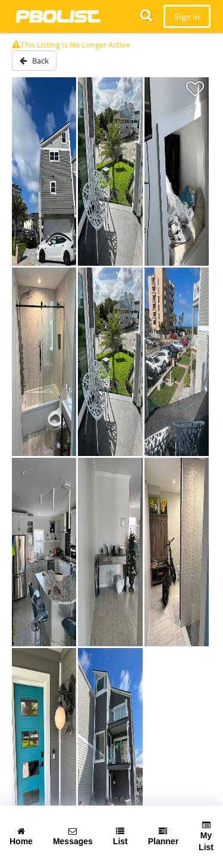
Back (34, 61)
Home (21, 836)
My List (206, 836)
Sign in (187, 16)
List (120, 836)
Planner (163, 836)
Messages (73, 836)
